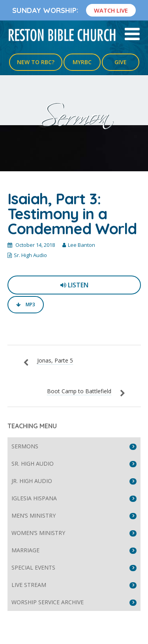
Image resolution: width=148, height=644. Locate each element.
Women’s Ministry (38, 533)
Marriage (25, 550)
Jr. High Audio (32, 481)
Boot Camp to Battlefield (79, 391)
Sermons (25, 446)
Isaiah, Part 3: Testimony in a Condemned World (72, 214)
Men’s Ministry (34, 515)
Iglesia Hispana (34, 498)
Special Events (33, 567)
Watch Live (111, 10)
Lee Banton (81, 245)
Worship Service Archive (48, 602)
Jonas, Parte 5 (55, 360)
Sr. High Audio (30, 255)
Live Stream (29, 585)
